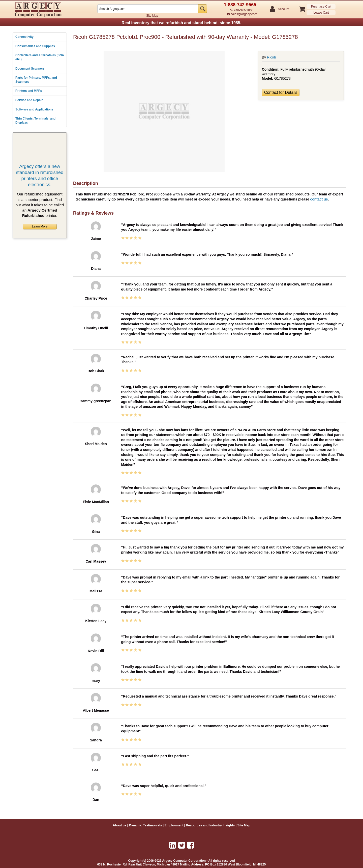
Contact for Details (281, 92)
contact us (319, 199)
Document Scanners (30, 69)
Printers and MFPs (29, 91)
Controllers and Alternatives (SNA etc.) (40, 57)
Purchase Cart (321, 7)
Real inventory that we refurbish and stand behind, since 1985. (181, 23)
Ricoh (271, 57)
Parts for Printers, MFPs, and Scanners (36, 80)
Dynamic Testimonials (145, 825)
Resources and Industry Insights (210, 825)
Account (283, 9)
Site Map (152, 16)
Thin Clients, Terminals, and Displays (35, 121)
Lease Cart (321, 13)
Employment (174, 825)
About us (119, 825)
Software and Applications (34, 109)
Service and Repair (29, 100)
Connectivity (24, 37)
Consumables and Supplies (35, 46)
